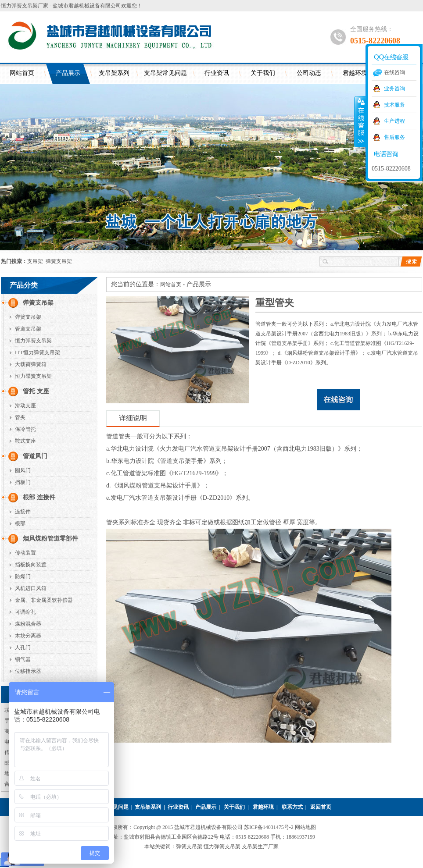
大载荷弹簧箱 (31, 364)
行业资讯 (217, 73)
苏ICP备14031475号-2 (269, 827)
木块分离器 (28, 636)
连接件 (23, 512)
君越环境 (263, 807)
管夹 (20, 417)
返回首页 (321, 807)
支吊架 (35, 261)
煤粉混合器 (28, 624)
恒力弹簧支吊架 (33, 341)
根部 (20, 523)
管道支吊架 (28, 329)
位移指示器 (28, 671)
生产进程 (394, 121)
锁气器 (23, 659)
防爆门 (23, 576)
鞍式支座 (25, 441)
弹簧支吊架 (59, 261)
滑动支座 (25, 406)
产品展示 (68, 73)
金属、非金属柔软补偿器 (44, 600)
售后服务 (394, 137)
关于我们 (263, 73)
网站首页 (22, 73)
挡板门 (23, 482)
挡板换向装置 (31, 565)
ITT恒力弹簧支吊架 (38, 352)
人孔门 (23, 647)
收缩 (360, 121)
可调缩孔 (25, 612)
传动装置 (25, 553)
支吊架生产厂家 (260, 847)
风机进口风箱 (31, 588)
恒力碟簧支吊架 (33, 376)
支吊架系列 (114, 73)
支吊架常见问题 (165, 73)
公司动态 (309, 73)
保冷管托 (25, 429)
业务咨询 (394, 89)
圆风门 (23, 470)
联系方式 (292, 807)
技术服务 (394, 105)
